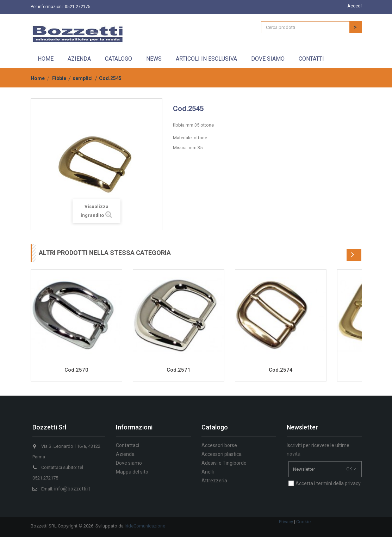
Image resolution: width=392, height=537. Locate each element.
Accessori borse (219, 445)
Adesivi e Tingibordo (224, 463)
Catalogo (119, 59)
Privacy (286, 522)
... (203, 489)
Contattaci (127, 445)
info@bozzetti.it (72, 489)
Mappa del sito (132, 472)
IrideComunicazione (145, 526)
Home (46, 59)
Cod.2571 (179, 370)
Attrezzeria (214, 481)
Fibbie (59, 78)
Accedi (354, 6)
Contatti (311, 59)
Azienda (79, 59)
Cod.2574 (281, 370)
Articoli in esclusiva (206, 59)
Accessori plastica (222, 454)
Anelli (208, 472)
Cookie (303, 522)
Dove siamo (268, 59)
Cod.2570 (76, 370)
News (154, 59)
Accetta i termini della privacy (328, 483)
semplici (83, 78)
